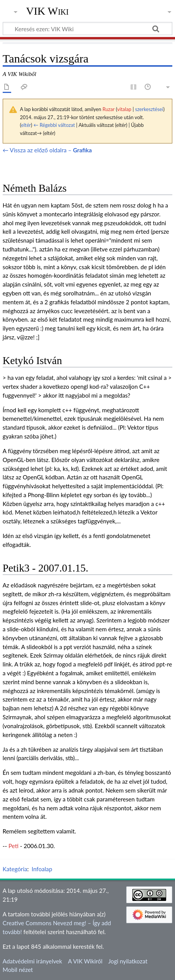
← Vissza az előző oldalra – (47, 150)
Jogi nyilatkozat (128, 961)
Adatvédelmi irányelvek (32, 961)
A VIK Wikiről (85, 961)
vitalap (124, 109)
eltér (26, 125)
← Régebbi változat (54, 125)
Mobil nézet (18, 970)
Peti (13, 846)
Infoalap (42, 869)
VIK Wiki (47, 11)
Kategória (15, 869)
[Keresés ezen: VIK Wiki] (87, 29)
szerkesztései (149, 109)
